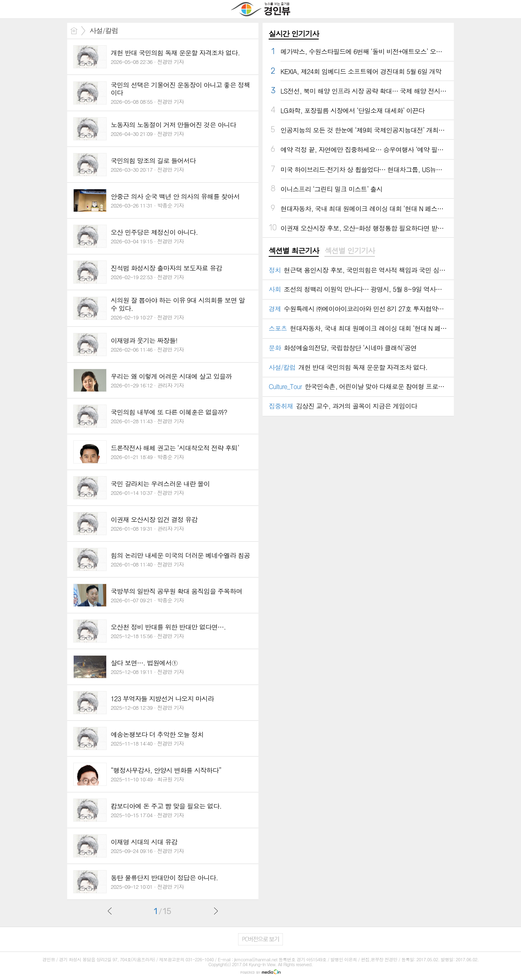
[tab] (294, 251)
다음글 (216, 911)
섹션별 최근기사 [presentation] (294, 251)
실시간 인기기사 (294, 34)
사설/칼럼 (104, 31)
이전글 (110, 911)
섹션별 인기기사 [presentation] (349, 251)
